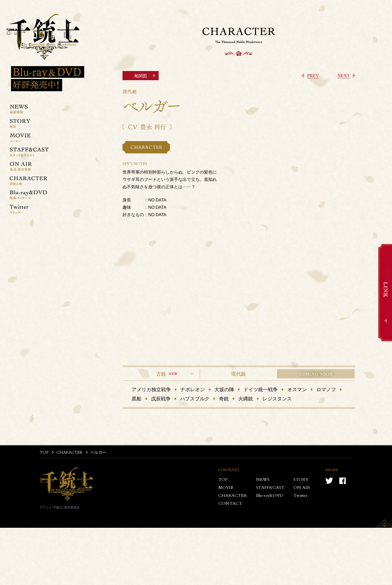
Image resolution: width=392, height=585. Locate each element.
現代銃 (239, 374)
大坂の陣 (224, 389)
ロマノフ (326, 389)
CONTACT (230, 504)
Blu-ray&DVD (270, 496)
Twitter (300, 496)
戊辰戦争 (161, 398)
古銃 (161, 374)
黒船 (137, 398)
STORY (301, 480)
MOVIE (226, 488)
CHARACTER (69, 453)
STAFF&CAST (270, 488)
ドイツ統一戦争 (261, 389)
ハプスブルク (195, 398)
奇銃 (224, 398)
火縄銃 (246, 398)
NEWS (263, 480)
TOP (44, 453)
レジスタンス (277, 398)
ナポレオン (193, 389)
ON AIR (302, 488)
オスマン (297, 389)
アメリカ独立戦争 (151, 389)
